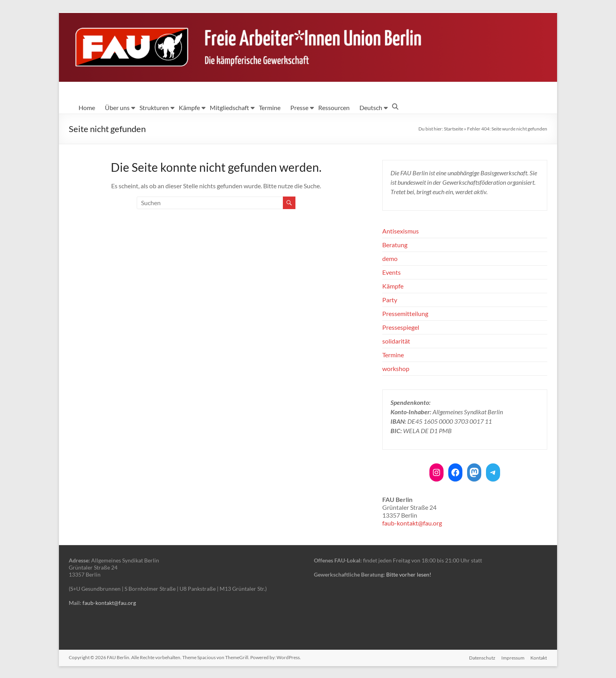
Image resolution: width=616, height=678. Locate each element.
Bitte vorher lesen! (409, 574)
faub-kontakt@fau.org (412, 523)
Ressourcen (334, 107)
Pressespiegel (401, 327)
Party (390, 300)
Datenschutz (482, 657)
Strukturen (154, 107)
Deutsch (371, 107)
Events (391, 272)
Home (87, 107)
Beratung (395, 245)
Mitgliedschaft (229, 107)
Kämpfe (189, 107)
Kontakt (539, 657)
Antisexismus (401, 231)
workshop (396, 368)
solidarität (396, 341)
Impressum (513, 657)
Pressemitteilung (405, 313)
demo (390, 258)
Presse (299, 107)
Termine (270, 107)
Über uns (117, 107)
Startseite (454, 129)
